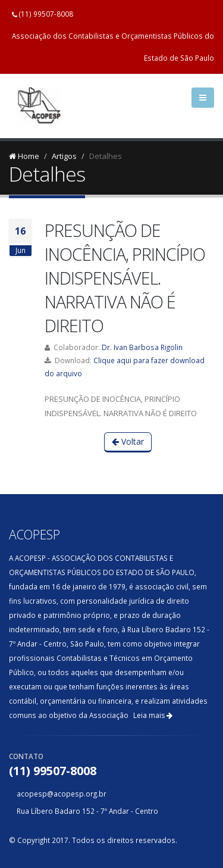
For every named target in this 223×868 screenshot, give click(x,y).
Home (24, 156)
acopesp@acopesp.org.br (62, 794)
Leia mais (153, 715)
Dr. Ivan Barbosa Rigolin (142, 347)
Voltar (128, 441)
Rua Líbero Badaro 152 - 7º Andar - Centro (87, 811)
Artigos (64, 156)
